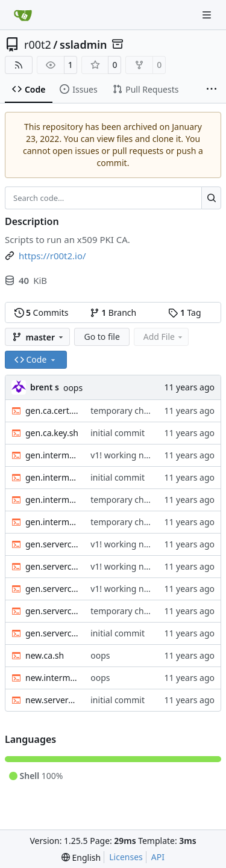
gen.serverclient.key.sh (52, 633)
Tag (184, 312)
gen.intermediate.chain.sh (52, 477)
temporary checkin (127, 411)
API (158, 857)
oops (73, 388)
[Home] (23, 15)
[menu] (81, 857)
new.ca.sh (45, 655)
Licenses (126, 857)
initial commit (118, 433)
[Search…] (211, 198)
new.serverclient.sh (52, 700)
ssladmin (83, 45)
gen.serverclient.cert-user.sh (52, 566)
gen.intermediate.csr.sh (52, 500)
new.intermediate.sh (52, 678)
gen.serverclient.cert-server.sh (52, 544)
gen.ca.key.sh (52, 433)
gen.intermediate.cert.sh (52, 455)
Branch (113, 312)
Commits (42, 312)
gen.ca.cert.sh (52, 411)
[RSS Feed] (19, 65)
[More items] (212, 90)
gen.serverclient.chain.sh (52, 589)
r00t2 (38, 45)
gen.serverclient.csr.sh (52, 611)
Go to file (102, 337)
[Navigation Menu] (208, 15)
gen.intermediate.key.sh (52, 522)
